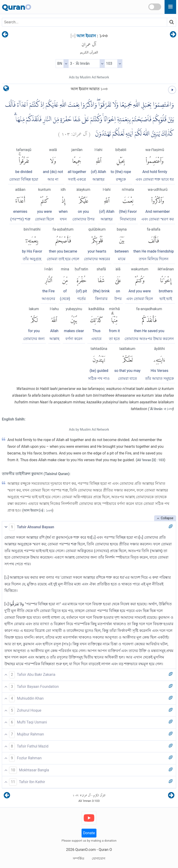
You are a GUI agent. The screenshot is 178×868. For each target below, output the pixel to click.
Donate (89, 833)
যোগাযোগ (99, 859)
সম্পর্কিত (79, 859)
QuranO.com (86, 850)
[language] (6, 89)
